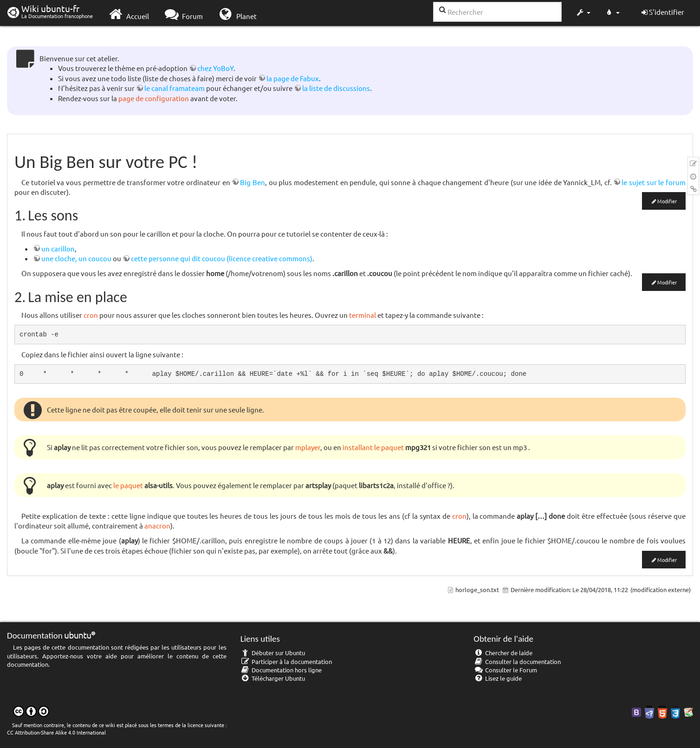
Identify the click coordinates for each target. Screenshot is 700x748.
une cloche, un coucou (76, 258)
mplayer (308, 447)
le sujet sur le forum (654, 182)
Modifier (667, 201)
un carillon (58, 248)
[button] (583, 13)
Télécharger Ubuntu (273, 678)
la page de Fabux (293, 78)
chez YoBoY (215, 68)
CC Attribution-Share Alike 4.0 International (56, 732)
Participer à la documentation (286, 661)
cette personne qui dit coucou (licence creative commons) (222, 258)
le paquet (128, 485)
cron (91, 315)
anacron (157, 526)
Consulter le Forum (505, 670)
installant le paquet (373, 447)
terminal (363, 315)
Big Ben (253, 182)
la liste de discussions (336, 88)
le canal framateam (175, 88)
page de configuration (154, 98)
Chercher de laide (503, 653)
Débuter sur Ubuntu (273, 653)
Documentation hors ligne (281, 670)
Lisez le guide (498, 678)
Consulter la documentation (517, 661)
